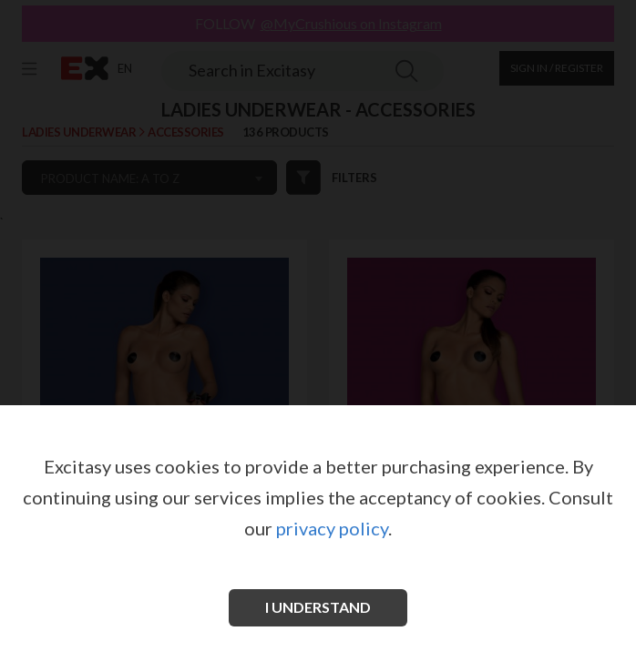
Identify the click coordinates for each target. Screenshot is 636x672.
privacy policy (332, 528)
